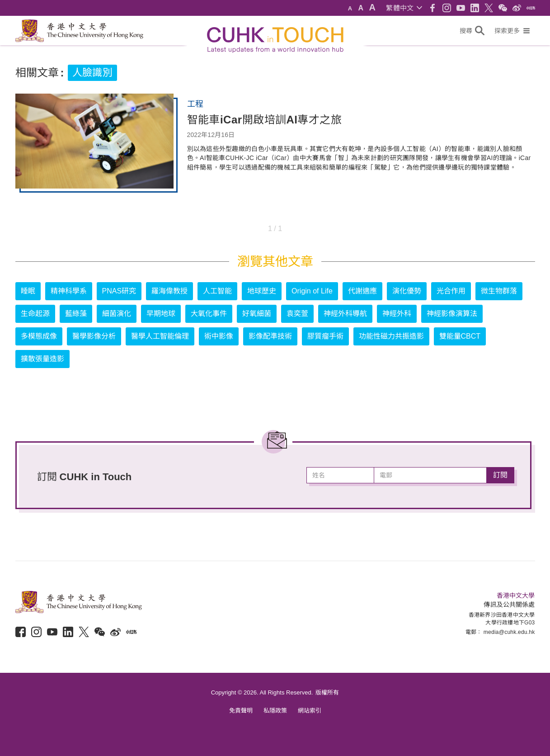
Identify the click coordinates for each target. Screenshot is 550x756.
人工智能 (217, 291)
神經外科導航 (345, 314)
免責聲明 (241, 711)
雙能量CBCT (460, 336)
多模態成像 (39, 336)
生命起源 (35, 314)
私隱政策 (275, 711)
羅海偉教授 (169, 291)
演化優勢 (407, 291)
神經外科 (397, 314)
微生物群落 (499, 291)
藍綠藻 (76, 314)
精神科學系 (69, 291)
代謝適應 (362, 291)
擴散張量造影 (42, 359)
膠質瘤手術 (325, 336)
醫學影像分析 (94, 336)
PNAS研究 (119, 291)
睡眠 (28, 291)
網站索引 (310, 711)
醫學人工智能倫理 (160, 336)
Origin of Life (312, 291)
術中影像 (219, 336)
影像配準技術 (270, 336)
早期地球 (161, 314)
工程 (195, 104)
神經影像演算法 (452, 314)
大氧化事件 (209, 314)
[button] (404, 8)
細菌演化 (117, 314)
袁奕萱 (297, 314)
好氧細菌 (257, 314)
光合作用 (451, 291)
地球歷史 (262, 291)
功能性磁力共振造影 (391, 336)
